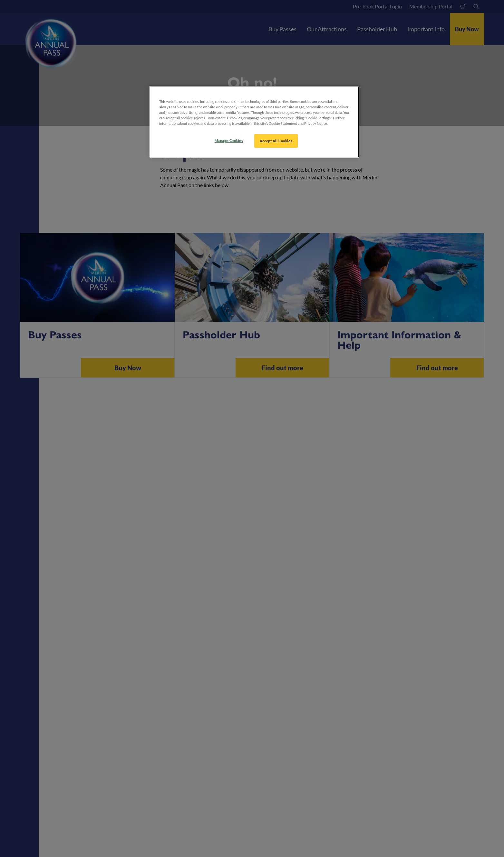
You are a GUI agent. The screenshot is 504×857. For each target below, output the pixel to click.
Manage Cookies (229, 140)
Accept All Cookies (276, 141)
